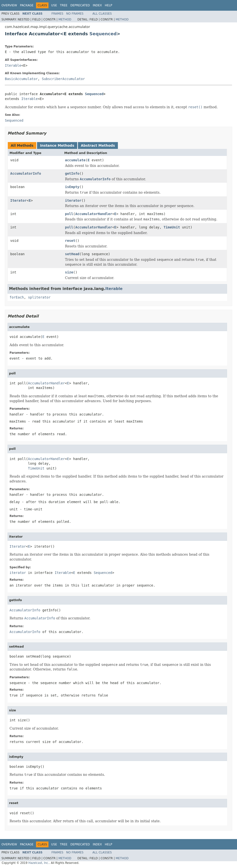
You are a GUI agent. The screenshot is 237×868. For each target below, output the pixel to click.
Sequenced (103, 34)
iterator (73, 200)
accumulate (75, 160)
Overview (9, 5)
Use (54, 5)
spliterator (39, 297)
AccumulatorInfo (26, 173)
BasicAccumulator (21, 79)
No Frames (75, 14)
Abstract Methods (98, 145)
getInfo (72, 173)
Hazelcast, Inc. (39, 863)
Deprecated (80, 5)
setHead (72, 254)
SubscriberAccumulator (63, 79)
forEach (17, 297)
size (69, 272)
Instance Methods (57, 145)
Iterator (18, 200)
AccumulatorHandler (94, 214)
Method (65, 19)
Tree (64, 5)
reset (70, 241)
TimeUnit (172, 227)
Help (109, 5)
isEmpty (72, 187)
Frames (57, 14)
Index (97, 5)
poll (69, 214)
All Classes (102, 14)
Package (27, 5)
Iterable (13, 65)
